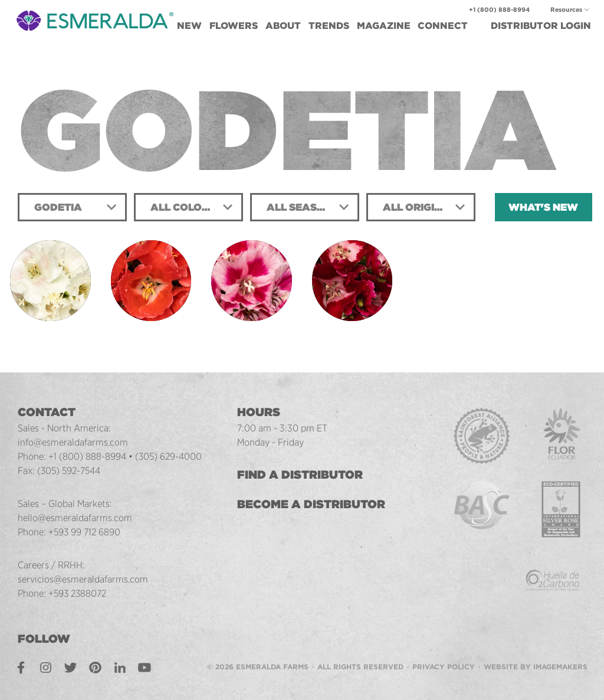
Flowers (234, 26)
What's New (543, 207)
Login (541, 26)
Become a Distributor (312, 504)
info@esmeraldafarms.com (73, 442)
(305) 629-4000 (169, 456)
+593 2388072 (78, 593)
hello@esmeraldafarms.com (75, 518)
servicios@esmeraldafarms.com (83, 579)
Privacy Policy (444, 667)
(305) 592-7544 (70, 470)
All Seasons (303, 207)
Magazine (384, 26)
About (283, 26)
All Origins (416, 207)
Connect (443, 26)
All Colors (183, 207)
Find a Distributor (301, 475)
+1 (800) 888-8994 (499, 10)
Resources (566, 10)
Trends (329, 26)
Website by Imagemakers (536, 667)
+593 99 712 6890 (85, 532)
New (189, 26)
